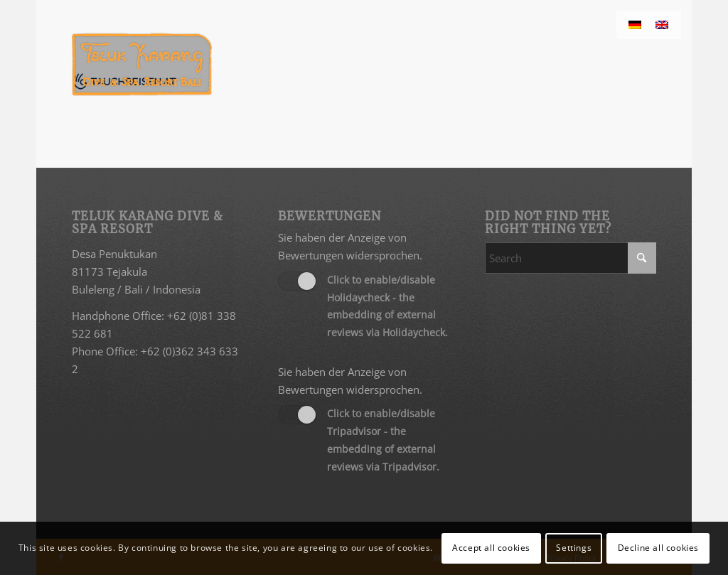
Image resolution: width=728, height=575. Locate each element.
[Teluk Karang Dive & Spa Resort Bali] (142, 64)
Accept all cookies (491, 548)
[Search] (571, 258)
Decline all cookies (658, 548)
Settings (574, 548)
